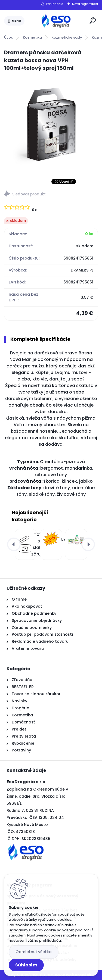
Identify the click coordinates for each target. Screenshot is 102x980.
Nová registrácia (85, 4)
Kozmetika (32, 37)
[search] (93, 21)
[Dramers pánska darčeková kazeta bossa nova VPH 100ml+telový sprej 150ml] (51, 123)
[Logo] (56, 21)
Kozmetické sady (67, 37)
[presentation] (14, 544)
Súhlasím (26, 965)
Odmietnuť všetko (34, 952)
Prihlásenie (55, 4)
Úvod (9, 37)
